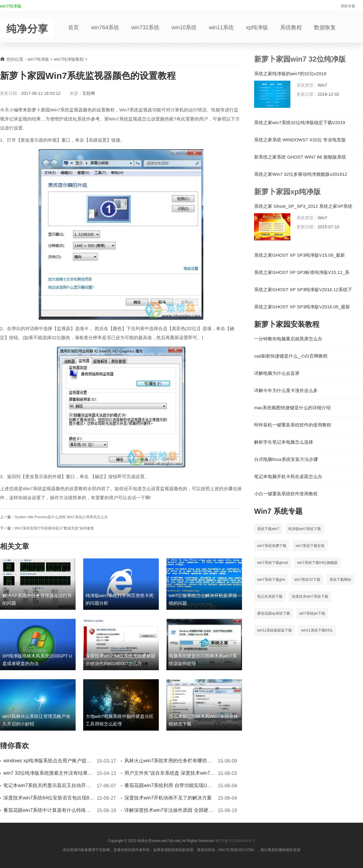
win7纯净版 (11, 6)
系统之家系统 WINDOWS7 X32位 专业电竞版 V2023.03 (300, 140)
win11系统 (221, 27)
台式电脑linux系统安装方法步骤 (286, 459)
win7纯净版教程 (69, 59)
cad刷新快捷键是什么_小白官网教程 (291, 356)
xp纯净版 (257, 27)
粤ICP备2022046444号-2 (235, 841)
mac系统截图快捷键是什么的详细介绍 (292, 408)
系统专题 (348, 6)
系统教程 (291, 27)
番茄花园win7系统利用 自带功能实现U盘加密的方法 (170, 785)
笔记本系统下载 (270, 596)
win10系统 (184, 27)
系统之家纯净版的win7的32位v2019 (290, 74)
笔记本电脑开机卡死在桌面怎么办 (288, 477)
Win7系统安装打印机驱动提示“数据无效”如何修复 (54, 528)
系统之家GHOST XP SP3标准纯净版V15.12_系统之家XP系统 (302, 272)
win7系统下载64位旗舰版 (317, 563)
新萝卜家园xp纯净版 (287, 192)
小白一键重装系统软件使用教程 (286, 494)
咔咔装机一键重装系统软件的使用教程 (293, 425)
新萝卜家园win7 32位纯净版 (300, 59)
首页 (74, 27)
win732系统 (145, 27)
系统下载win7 (268, 529)
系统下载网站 (340, 580)
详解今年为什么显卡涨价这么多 (286, 391)
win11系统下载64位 (317, 630)
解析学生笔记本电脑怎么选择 (284, 442)
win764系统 (105, 27)
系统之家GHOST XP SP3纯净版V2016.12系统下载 (303, 290)
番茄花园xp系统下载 (274, 613)
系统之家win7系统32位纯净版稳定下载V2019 (300, 123)
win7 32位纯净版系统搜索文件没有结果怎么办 (49, 773)
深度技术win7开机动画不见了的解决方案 (168, 798)
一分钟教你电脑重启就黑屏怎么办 (288, 339)
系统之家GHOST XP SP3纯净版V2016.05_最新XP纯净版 (302, 307)
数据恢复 (325, 27)
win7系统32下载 (307, 580)
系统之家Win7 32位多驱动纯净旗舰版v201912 (301, 174)
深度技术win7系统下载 (310, 596)
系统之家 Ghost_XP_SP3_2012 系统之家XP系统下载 (303, 206)
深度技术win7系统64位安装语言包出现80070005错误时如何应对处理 (49, 798)
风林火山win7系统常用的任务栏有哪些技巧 (170, 761)
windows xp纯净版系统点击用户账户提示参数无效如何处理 (49, 761)
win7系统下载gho (271, 580)
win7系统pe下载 (312, 613)
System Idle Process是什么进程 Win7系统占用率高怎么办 (61, 517)
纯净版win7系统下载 (305, 529)
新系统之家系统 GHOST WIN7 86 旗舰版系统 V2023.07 (300, 157)
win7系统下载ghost (273, 563)
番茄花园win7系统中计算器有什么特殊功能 (49, 810)
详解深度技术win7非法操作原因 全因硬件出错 (170, 810)
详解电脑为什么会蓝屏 (277, 373)
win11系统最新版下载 (275, 630)
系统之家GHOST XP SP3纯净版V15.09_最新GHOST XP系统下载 (299, 255)
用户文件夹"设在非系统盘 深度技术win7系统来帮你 (170, 773)
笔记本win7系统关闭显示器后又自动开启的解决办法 (49, 785)
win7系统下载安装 (310, 546)
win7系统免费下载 (272, 546)
